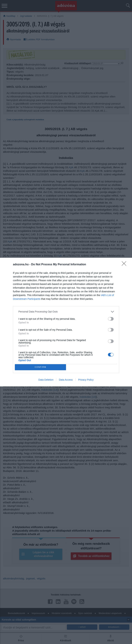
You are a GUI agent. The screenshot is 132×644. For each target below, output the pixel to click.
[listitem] (66, 312)
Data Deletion (46, 380)
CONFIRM (40, 367)
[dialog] (66, 322)
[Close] (125, 265)
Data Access (66, 380)
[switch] (111, 319)
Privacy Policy (86, 380)
